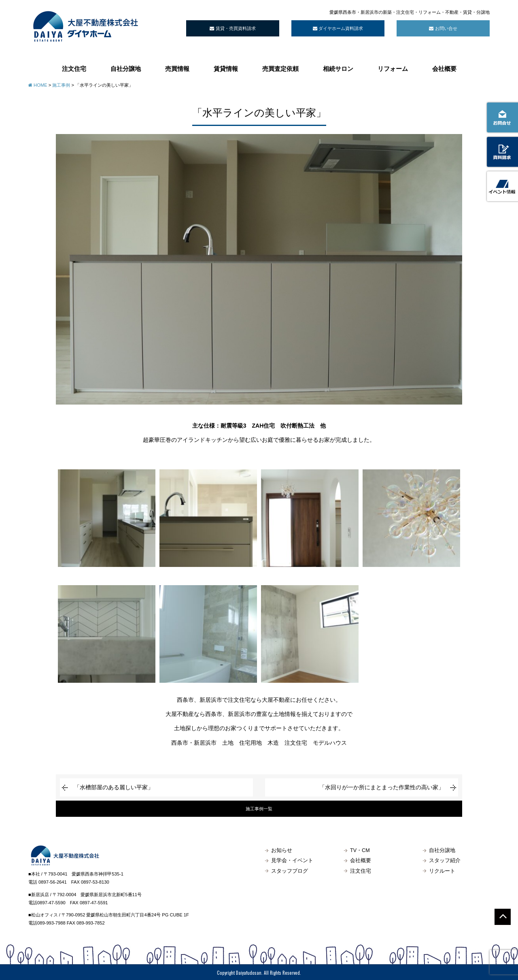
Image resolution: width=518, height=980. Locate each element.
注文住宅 (74, 68)
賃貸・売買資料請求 (232, 28)
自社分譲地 (126, 68)
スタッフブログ (290, 871)
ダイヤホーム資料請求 (338, 28)
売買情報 (177, 68)
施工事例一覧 (259, 809)
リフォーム (393, 68)
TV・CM (360, 850)
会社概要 (444, 68)
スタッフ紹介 (445, 861)
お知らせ (282, 850)
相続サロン (338, 68)
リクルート (442, 871)
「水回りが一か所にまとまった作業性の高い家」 (382, 787)
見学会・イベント (292, 861)
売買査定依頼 (280, 68)
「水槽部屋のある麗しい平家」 (114, 787)
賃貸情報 (226, 68)
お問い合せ (443, 28)
